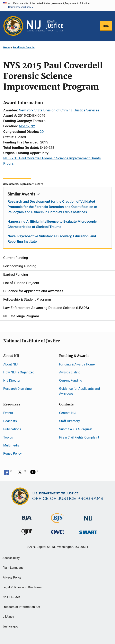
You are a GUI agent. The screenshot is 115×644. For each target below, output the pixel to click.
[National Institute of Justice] (88, 516)
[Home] (45, 26)
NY (33, 126)
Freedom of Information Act (21, 607)
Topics (8, 437)
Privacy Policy (12, 577)
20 (42, 132)
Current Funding (71, 380)
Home (7, 47)
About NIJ (10, 364)
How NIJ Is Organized (19, 372)
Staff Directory (69, 421)
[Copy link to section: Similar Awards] (38, 194)
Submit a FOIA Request (76, 429)
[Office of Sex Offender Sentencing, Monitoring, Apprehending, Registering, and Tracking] (88, 531)
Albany (24, 126)
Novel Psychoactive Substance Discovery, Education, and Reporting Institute (52, 239)
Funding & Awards (24, 47)
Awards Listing (70, 372)
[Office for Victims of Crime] (57, 532)
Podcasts (10, 421)
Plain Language (13, 568)
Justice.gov (10, 626)
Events (8, 413)
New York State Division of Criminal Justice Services (59, 110)
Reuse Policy (12, 454)
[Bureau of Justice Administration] (27, 516)
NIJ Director (12, 380)
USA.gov (8, 617)
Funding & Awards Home (77, 364)
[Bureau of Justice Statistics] (57, 521)
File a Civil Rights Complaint (79, 437)
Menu (106, 26)
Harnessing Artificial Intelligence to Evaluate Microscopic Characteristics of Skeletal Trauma (52, 224)
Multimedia (11, 445)
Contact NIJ (68, 413)
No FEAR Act (11, 597)
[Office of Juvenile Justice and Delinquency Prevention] (27, 533)
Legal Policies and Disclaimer (22, 587)
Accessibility (11, 558)
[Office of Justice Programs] (13, 26)
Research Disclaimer (18, 389)
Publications (12, 429)
